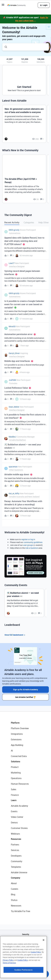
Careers (14, 889)
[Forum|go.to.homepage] (16, 5)
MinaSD (12, 326)
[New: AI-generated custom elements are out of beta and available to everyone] (24, 124)
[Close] (44, 955)
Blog (13, 894)
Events (14, 811)
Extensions (16, 739)
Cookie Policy (36, 967)
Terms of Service (9, 978)
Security (26, 934)
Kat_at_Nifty (14, 493)
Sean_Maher (14, 407)
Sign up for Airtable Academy (26, 689)
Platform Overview (20, 728)
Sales (14, 789)
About (14, 883)
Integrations (17, 734)
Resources (16, 839)
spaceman (13, 467)
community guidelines (33, 542)
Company (16, 878)
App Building (17, 745)
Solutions (16, 761)
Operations (16, 778)
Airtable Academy (19, 806)
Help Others (44, 222)
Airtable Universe (19, 872)
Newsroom (16, 906)
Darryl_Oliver (14, 353)
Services (15, 850)
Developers (16, 856)
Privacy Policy (8, 975)
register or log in (28, 539)
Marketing (16, 773)
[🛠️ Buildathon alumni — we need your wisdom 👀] (24, 603)
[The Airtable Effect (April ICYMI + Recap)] (24, 179)
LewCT (12, 263)
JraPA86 (12, 380)
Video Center (17, 817)
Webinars (15, 834)
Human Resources (20, 784)
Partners (15, 845)
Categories (29, 222)
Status (14, 900)
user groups (28, 545)
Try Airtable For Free (20, 911)
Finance (15, 795)
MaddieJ (12, 437)
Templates (16, 867)
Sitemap (26, 948)
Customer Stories (19, 828)
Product (15, 767)
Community (17, 861)
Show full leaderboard (15, 635)
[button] (3, 6)
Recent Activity (12, 222)
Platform (15, 723)
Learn (14, 800)
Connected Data (19, 756)
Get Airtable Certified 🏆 (26, 697)
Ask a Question (32, 548)
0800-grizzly (14, 230)
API (26, 941)
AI (12, 751)
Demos (14, 823)
